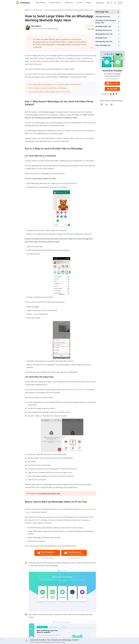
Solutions (88, 3)
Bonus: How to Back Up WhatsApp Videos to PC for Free (49, 92)
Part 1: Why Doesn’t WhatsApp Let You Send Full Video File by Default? (55, 84)
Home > (30, 10)
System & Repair (40, 3)
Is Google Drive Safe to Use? (50, 493)
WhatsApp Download (109, 17)
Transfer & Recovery (55, 3)
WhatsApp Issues (108, 38)
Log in (120, 3)
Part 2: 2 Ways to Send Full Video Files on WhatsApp (48, 88)
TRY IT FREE (112, 84)
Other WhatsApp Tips (109, 45)
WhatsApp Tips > (39, 10)
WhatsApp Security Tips (110, 30)
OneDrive (81, 390)
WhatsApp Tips (53, 29)
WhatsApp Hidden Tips (109, 27)
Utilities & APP (69, 3)
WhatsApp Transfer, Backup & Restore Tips (112, 22)
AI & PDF (79, 3)
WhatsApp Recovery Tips (110, 34)
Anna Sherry (36, 26)
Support (100, 3)
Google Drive (70, 390)
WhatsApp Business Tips (110, 42)
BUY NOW (112, 89)
